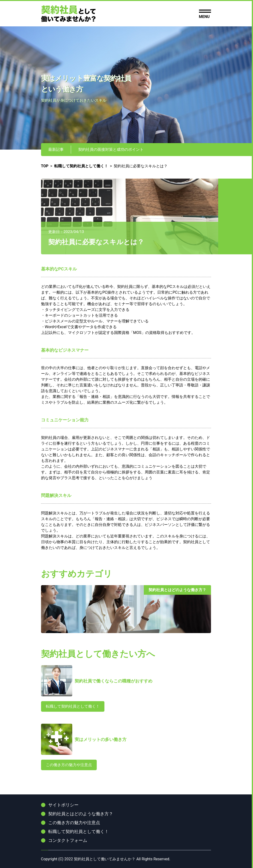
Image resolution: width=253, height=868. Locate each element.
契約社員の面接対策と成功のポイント (111, 149)
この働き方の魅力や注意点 (69, 765)
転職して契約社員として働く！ (73, 706)
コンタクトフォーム (68, 840)
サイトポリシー (63, 805)
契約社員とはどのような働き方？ (81, 814)
